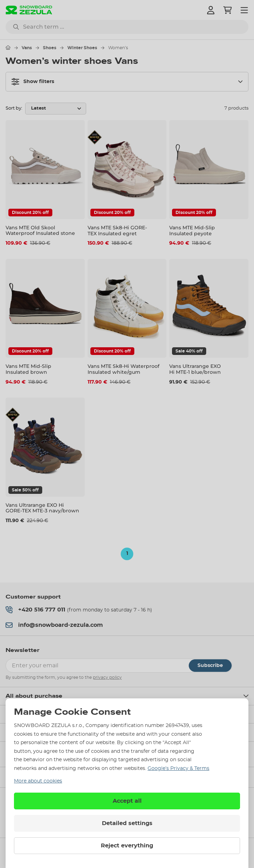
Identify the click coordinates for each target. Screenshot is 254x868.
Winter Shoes (82, 48)
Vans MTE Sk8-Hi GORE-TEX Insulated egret (117, 231)
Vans (27, 48)
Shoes (50, 48)
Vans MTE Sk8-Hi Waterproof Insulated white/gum (124, 369)
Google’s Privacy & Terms (178, 769)
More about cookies (38, 781)
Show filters (33, 82)
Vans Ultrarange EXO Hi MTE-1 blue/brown (195, 369)
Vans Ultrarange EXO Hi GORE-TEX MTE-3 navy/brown (42, 508)
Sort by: (14, 108)
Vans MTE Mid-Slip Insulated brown (28, 369)
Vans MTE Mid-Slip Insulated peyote (192, 231)
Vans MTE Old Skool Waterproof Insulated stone (40, 231)
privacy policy (107, 677)
